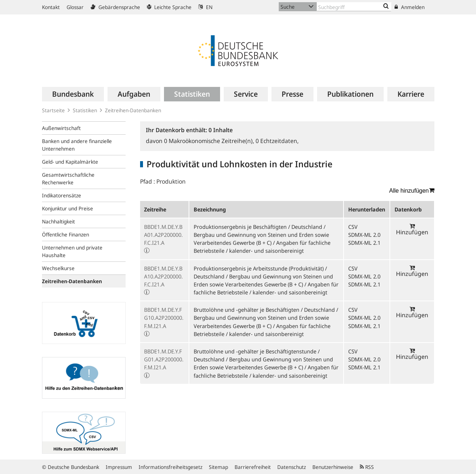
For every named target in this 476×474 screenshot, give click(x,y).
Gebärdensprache (115, 7)
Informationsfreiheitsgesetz (170, 467)
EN (205, 7)
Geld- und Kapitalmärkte (70, 162)
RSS (367, 467)
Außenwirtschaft (61, 128)
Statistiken (85, 110)
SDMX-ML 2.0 (364, 235)
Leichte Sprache (169, 7)
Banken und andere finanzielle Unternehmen (77, 145)
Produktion (171, 181)
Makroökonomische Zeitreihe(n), (210, 141)
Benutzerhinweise (333, 467)
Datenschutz (292, 467)
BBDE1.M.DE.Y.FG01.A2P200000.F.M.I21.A (164, 359)
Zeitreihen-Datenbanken (133, 110)
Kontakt (51, 7)
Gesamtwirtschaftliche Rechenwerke (68, 179)
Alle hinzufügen (412, 190)
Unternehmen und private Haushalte (72, 251)
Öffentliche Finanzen (66, 234)
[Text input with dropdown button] (354, 7)
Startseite (53, 110)
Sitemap (218, 467)
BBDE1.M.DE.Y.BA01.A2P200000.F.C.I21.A (163, 235)
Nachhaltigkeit (58, 221)
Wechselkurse (58, 268)
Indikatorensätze (62, 195)
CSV (353, 227)
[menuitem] (73, 94)
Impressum (119, 467)
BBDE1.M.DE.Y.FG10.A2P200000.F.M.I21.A (164, 318)
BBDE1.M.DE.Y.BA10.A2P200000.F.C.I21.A (163, 276)
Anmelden (410, 7)
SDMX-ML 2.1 (364, 243)
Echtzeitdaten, (277, 141)
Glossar (75, 7)
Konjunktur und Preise (68, 208)
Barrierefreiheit (253, 467)
